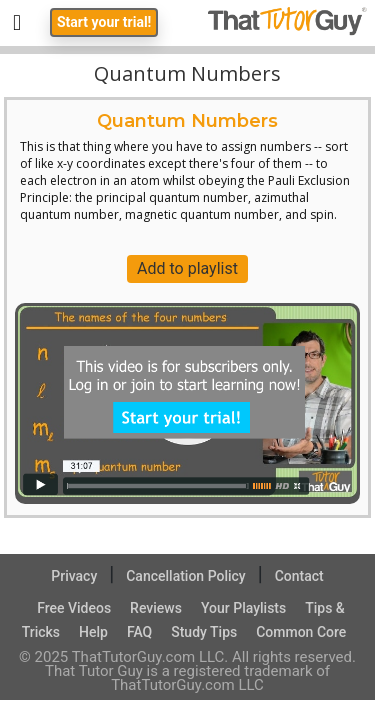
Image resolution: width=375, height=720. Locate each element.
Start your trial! (104, 22)
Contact (299, 576)
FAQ (139, 632)
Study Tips (204, 632)
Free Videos (74, 608)
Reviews (156, 608)
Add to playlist (187, 268)
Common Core (301, 632)
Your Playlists (243, 608)
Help (93, 632)
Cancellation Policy (186, 576)
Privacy (74, 576)
